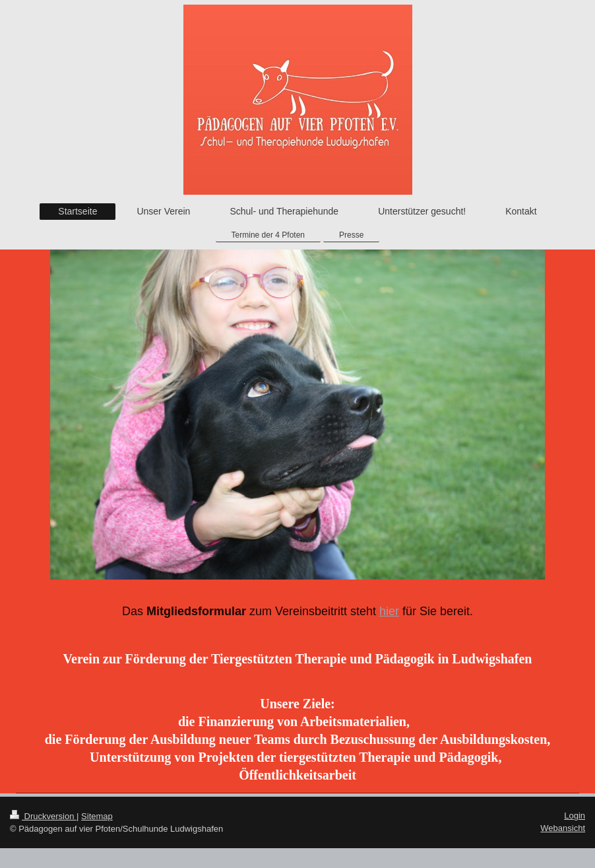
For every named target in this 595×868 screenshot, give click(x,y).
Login (575, 816)
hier (389, 611)
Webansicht (563, 828)
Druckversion (43, 816)
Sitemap (97, 816)
